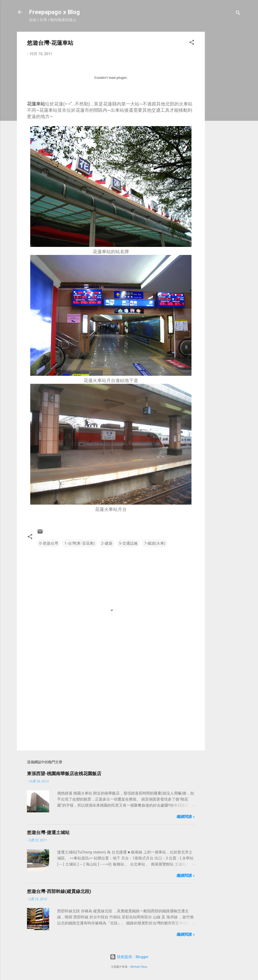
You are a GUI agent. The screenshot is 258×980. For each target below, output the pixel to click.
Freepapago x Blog (54, 12)
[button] (192, 43)
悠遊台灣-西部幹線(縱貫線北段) (59, 891)
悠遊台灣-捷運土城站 (48, 832)
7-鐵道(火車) (155, 543)
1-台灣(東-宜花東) (80, 543)
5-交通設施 (128, 543)
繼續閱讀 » (186, 817)
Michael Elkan (139, 967)
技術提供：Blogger (129, 957)
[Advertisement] (225, 107)
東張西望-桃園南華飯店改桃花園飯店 (64, 774)
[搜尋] (238, 14)
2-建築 (107, 543)
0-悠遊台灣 (49, 543)
